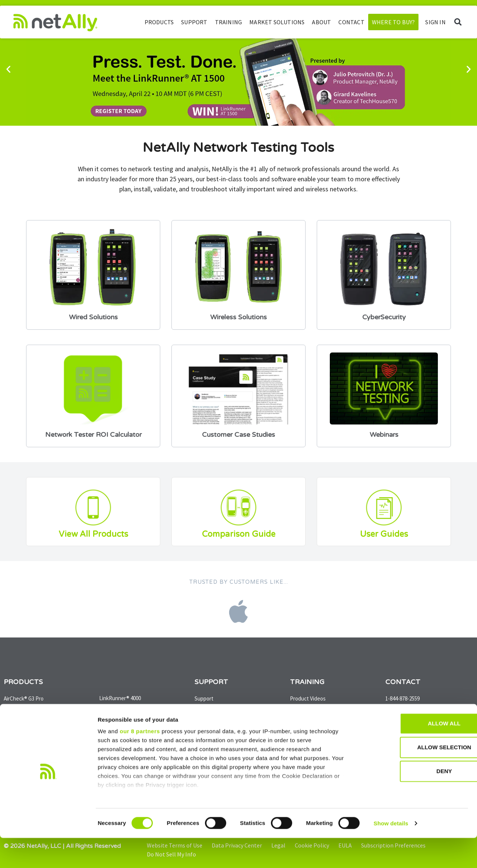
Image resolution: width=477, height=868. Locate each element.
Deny (415, 801)
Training (229, 22)
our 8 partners (140, 762)
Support (194, 22)
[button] (458, 22)
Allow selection (415, 778)
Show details (391, 853)
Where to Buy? (394, 22)
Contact (351, 22)
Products (159, 22)
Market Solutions (277, 22)
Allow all (415, 754)
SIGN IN (435, 22)
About (321, 22)
